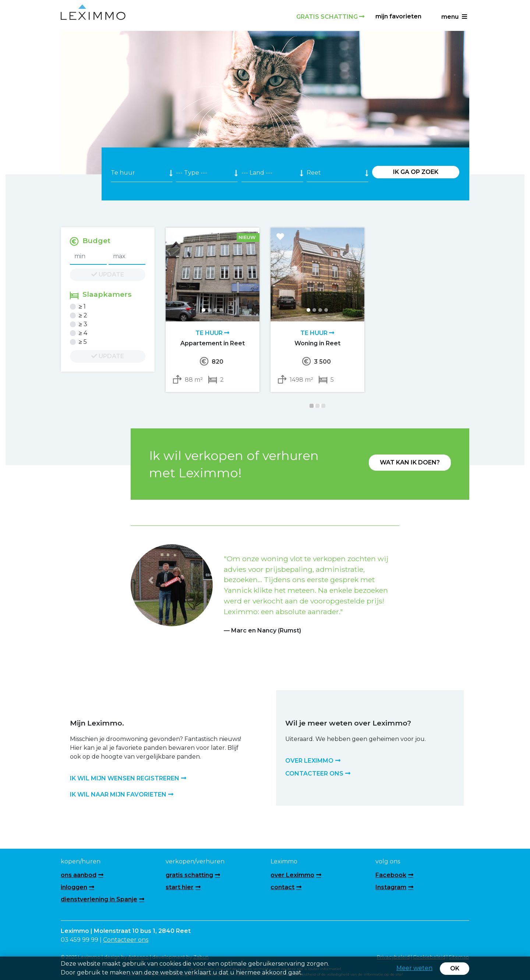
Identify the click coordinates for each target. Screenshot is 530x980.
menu (454, 17)
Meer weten (414, 968)
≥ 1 (82, 307)
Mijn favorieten (398, 16)
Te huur (212, 333)
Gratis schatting (330, 17)
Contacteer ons (126, 940)
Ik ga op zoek (416, 172)
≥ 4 (83, 333)
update (108, 275)
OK (455, 968)
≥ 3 (83, 324)
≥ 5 (83, 342)
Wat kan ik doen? (410, 462)
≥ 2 (83, 315)
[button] (151, 580)
